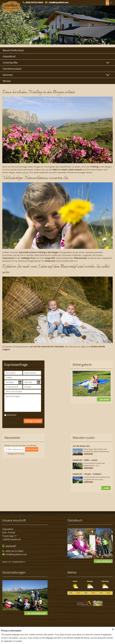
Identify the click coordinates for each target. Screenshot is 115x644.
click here (23, 638)
